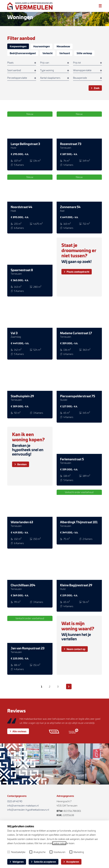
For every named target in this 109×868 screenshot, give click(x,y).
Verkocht (48, 53)
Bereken (21, 464)
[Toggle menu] (100, 6)
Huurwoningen (42, 46)
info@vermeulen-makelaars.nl (23, 805)
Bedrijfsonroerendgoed (23, 53)
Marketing (77, 852)
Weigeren (17, 862)
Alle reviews (18, 736)
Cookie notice (59, 843)
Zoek (95, 88)
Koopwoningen (18, 46)
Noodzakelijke (16, 852)
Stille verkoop (84, 53)
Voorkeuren (58, 852)
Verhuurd (65, 53)
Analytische (37, 852)
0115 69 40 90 (15, 801)
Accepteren (71, 862)
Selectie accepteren (44, 862)
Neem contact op (75, 649)
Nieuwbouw (63, 46)
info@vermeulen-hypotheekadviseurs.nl (28, 810)
